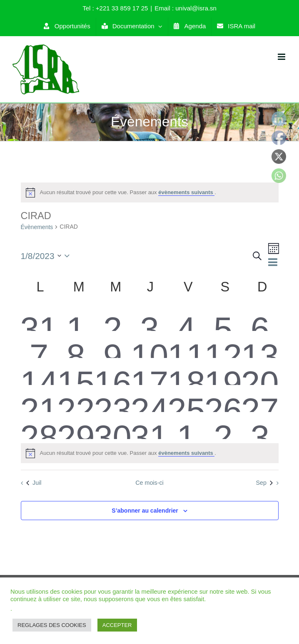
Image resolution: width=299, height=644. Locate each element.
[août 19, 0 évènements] (223, 371)
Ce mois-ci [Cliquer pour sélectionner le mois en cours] (149, 483)
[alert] (150, 192)
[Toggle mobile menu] (282, 57)
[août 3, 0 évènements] (149, 317)
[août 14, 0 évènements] (39, 371)
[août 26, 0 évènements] (223, 398)
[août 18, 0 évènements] (186, 371)
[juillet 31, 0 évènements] (39, 317)
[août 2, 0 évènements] (112, 317)
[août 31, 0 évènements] (149, 426)
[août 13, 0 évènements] (260, 344)
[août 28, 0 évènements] (39, 426)
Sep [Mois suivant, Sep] (264, 483)
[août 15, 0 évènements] (76, 371)
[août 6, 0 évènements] (260, 317)
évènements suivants (186, 192)
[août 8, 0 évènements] (76, 344)
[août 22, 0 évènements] (76, 398)
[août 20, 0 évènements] (260, 371)
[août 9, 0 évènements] (112, 344)
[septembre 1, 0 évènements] (186, 426)
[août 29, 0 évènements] (76, 426)
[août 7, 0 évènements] (39, 344)
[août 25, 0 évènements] (186, 398)
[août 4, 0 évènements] (186, 317)
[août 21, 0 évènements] (39, 398)
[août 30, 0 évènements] (112, 426)
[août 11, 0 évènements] (186, 344)
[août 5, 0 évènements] (223, 317)
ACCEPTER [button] (117, 625)
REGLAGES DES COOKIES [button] (52, 625)
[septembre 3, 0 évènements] (260, 426)
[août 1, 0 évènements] (76, 317)
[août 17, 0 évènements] (149, 371)
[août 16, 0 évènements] (112, 371)
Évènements (37, 227)
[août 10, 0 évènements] (149, 344)
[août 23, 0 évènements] (112, 398)
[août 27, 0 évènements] (260, 398)
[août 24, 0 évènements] (149, 398)
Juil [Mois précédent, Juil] (34, 483)
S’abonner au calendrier (145, 511)
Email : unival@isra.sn (186, 8)
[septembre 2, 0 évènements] (223, 426)
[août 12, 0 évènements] (223, 344)
